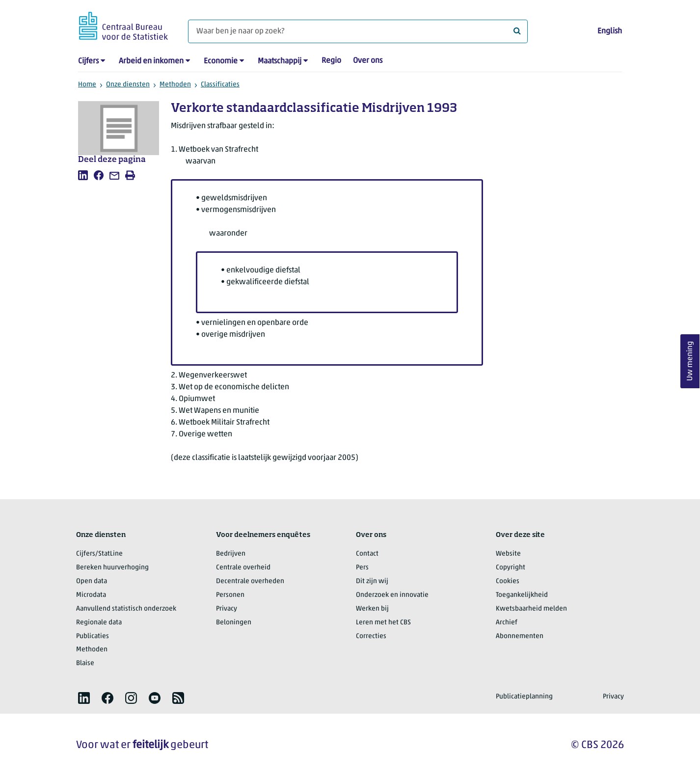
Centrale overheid (243, 568)
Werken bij (372, 609)
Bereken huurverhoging (112, 568)
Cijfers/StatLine (99, 554)
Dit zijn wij (372, 581)
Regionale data (99, 623)
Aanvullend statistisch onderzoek (126, 609)
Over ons (368, 61)
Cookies (508, 581)
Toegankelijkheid (522, 595)
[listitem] (83, 175)
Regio (331, 61)
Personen (230, 595)
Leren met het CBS (383, 623)
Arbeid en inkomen (151, 61)
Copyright (511, 568)
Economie (221, 61)
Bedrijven (231, 554)
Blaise (85, 663)
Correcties (371, 636)
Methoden (175, 85)
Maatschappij (280, 61)
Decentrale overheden (250, 581)
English (610, 31)
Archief (507, 623)
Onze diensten (128, 85)
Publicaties (93, 636)
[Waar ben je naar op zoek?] (358, 31)
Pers (362, 568)
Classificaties (220, 85)
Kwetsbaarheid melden (531, 609)
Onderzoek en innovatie (392, 595)
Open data (92, 581)
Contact (367, 554)
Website (508, 554)
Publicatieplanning (524, 697)
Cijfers (88, 61)
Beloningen (234, 623)
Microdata (91, 595)
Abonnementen (520, 636)
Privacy (227, 609)
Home (87, 85)
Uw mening (690, 361)
